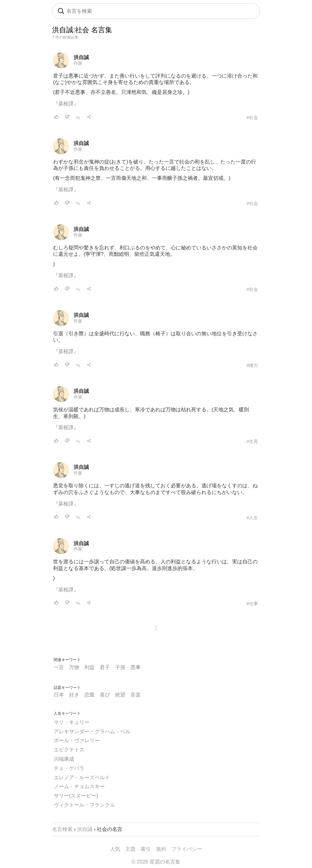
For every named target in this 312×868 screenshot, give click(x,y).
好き (74, 695)
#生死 (252, 441)
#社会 (252, 118)
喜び (105, 695)
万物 (74, 667)
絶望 (120, 695)
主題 (130, 849)
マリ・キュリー (72, 722)
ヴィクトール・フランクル (84, 805)
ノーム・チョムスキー (79, 786)
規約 (161, 849)
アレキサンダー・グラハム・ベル (92, 731)
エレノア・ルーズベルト (82, 777)
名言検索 (62, 829)
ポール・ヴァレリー (77, 740)
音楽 (136, 695)
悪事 (136, 667)
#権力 (252, 365)
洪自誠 (81, 57)
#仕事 (252, 604)
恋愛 (90, 695)
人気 (115, 849)
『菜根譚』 (66, 104)
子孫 (120, 667)
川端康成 (64, 759)
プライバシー (187, 849)
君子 (105, 667)
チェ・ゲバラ (69, 768)
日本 (59, 695)
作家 (78, 63)
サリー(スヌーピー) (76, 796)
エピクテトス (69, 750)
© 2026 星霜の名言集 (156, 862)
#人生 (252, 518)
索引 (146, 849)
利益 (90, 667)
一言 (59, 667)
